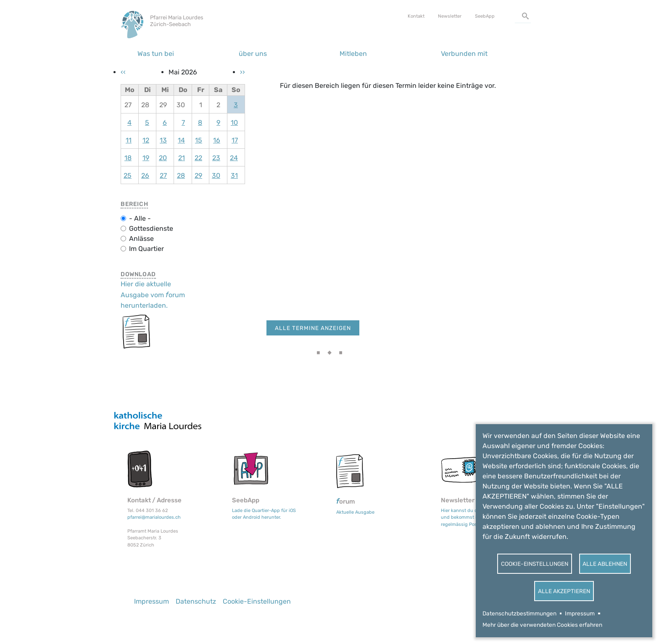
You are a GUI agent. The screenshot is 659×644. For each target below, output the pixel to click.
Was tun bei (156, 54)
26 (145, 176)
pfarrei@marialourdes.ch (154, 517)
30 (216, 176)
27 (163, 176)
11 (129, 140)
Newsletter (450, 16)
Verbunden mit (464, 54)
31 (234, 176)
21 (182, 158)
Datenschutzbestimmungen (519, 613)
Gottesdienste (151, 228)
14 (181, 140)
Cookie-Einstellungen (535, 564)
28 (181, 176)
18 (128, 158)
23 (216, 158)
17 (235, 140)
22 (198, 158)
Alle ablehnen (605, 564)
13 (163, 140)
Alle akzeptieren (564, 591)
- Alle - (140, 218)
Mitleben (353, 54)
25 (128, 176)
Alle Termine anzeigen (313, 328)
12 (146, 140)
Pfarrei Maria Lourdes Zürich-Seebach (177, 21)
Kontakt (416, 16)
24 (234, 158)
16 (217, 140)
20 (163, 158)
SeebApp (485, 16)
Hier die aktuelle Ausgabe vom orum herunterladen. (153, 294)
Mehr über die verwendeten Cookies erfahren (542, 625)
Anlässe (141, 239)
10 (234, 123)
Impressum (580, 613)
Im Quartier (146, 249)
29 (198, 176)
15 (199, 140)
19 (146, 158)
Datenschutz (196, 601)
